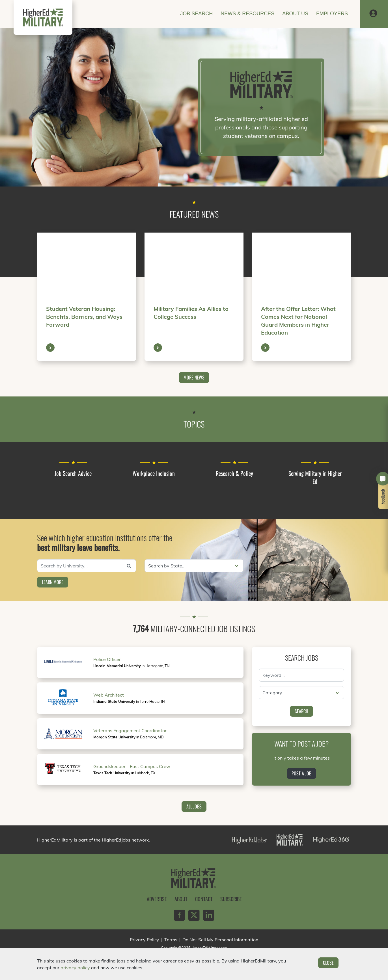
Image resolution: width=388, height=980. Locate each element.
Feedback (383, 497)
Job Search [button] (196, 14)
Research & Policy (234, 473)
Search (301, 711)
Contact (204, 899)
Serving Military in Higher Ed (315, 477)
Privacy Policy (145, 940)
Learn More (53, 582)
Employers (332, 14)
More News (194, 378)
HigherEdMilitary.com (209, 948)
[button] (373, 14)
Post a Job (301, 773)
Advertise (157, 899)
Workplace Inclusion (154, 473)
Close (328, 963)
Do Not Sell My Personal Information (220, 940)
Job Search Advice (73, 473)
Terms (171, 940)
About (181, 899)
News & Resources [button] (247, 14)
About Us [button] (295, 14)
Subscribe (231, 899)
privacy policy (75, 968)
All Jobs (194, 806)
